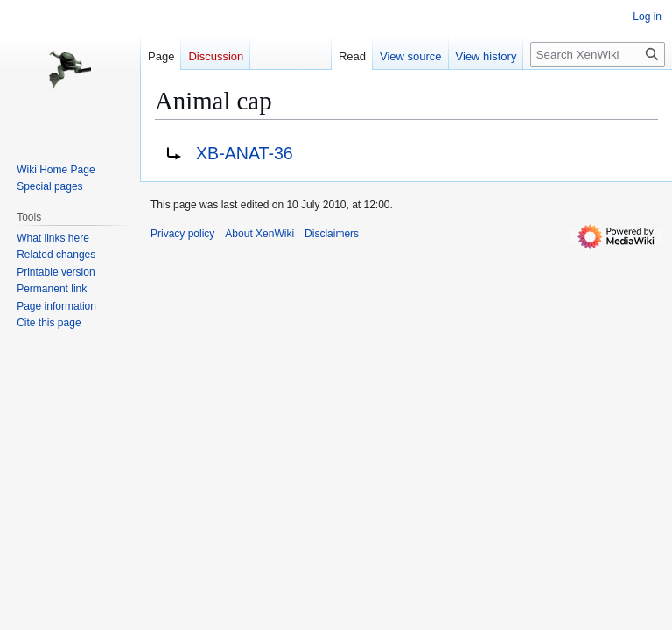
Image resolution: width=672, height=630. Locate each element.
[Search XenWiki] (598, 55)
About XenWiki (259, 234)
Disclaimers (332, 234)
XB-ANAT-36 (245, 153)
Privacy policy (182, 234)
